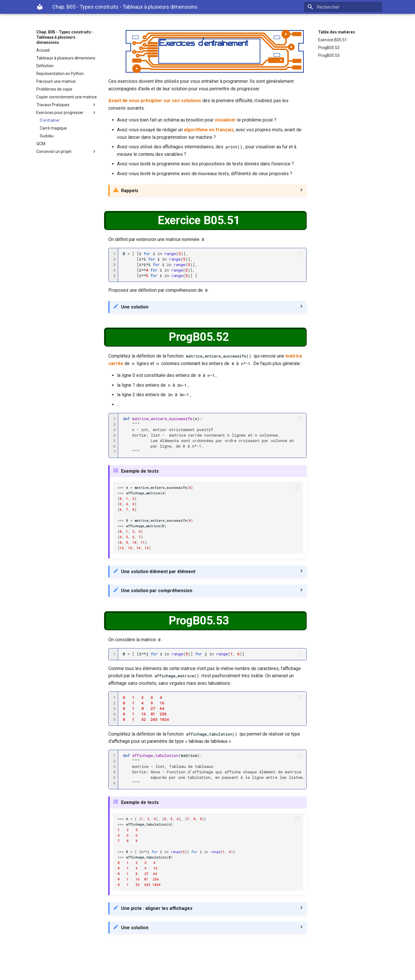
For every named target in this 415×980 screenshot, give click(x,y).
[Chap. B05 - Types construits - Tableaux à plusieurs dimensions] (40, 7)
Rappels (130, 191)
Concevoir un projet (67, 152)
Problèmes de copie (54, 89)
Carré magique (53, 128)
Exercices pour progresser (67, 113)
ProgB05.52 (329, 48)
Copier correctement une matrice (67, 97)
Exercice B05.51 (333, 40)
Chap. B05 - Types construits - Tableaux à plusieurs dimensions (65, 37)
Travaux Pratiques (67, 105)
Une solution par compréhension (157, 591)
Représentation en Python (60, 74)
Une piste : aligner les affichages (157, 908)
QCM (41, 144)
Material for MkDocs (71, 974)
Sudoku (47, 136)
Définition (45, 66)
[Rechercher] (348, 7)
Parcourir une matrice (56, 81)
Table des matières (337, 32)
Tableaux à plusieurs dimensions (66, 58)
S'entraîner (50, 120)
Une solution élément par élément (158, 572)
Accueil (43, 50)
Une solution (135, 307)
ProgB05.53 (329, 55)
